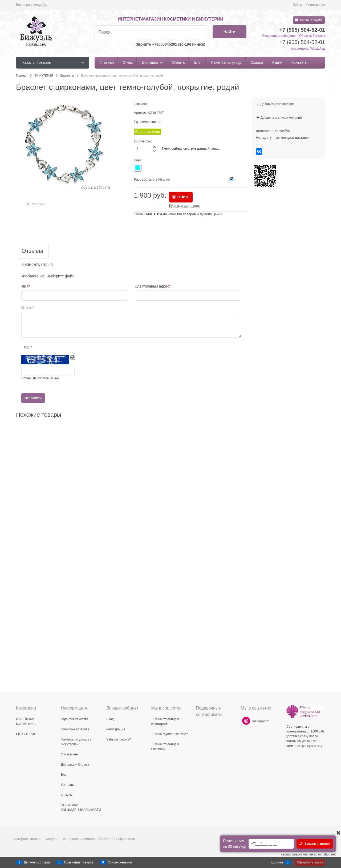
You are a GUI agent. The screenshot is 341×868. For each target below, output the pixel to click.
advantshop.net (325, 854)
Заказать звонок (317, 844)
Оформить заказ (310, 862)
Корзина (277, 862)
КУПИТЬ (183, 197)
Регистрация (316, 5)
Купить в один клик (184, 206)
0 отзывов (141, 104)
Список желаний (120, 862)
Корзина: (311, 20)
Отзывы (32, 251)
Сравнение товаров (79, 862)
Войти (297, 5)
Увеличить (39, 204)
